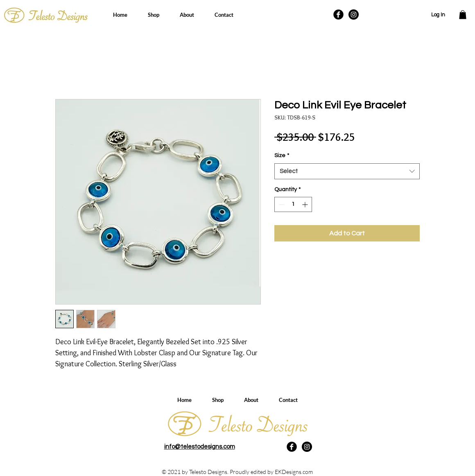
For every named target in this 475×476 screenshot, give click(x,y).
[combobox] (347, 171)
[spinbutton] (293, 204)
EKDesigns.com (294, 472)
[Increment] (306, 204)
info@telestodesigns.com (200, 447)
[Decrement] (281, 204)
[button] (463, 15)
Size (282, 156)
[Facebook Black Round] (338, 15)
